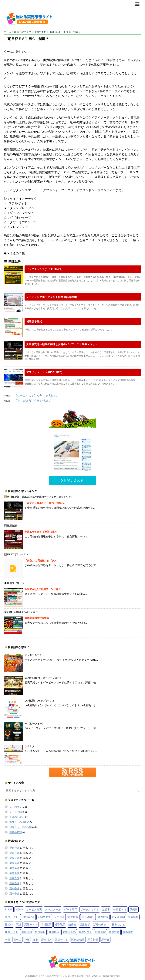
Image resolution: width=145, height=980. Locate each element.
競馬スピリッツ (16, 583)
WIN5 (19, 909)
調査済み (47, 940)
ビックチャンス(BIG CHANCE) (44, 269)
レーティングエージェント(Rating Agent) (52, 297)
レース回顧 (16, 812)
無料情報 (27, 932)
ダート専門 (71, 909)
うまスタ (29, 746)
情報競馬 (46, 924)
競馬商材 (100, 932)
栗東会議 (14, 848)
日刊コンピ (119, 924)
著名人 (17, 940)
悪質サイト (31, 924)
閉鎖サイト (62, 940)
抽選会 (72, 924)
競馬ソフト (85, 932)
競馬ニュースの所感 (20, 827)
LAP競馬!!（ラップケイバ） (40, 701)
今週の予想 (16, 817)
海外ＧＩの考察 (18, 822)
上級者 (106, 909)
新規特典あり (101, 924)
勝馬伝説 (12, 526)
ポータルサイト (90, 909)
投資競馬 (60, 924)
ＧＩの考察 (16, 807)
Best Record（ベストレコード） (25, 612)
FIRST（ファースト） (19, 554)
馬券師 (105, 940)
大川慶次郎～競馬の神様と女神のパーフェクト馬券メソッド (62, 344)
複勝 (27, 940)
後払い (9, 924)
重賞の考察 (16, 832)
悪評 (19, 924)
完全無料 (133, 917)
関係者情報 (78, 940)
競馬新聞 (128, 932)
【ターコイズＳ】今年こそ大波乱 (35, 396)
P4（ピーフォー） (35, 723)
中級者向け (120, 909)
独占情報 (40, 932)
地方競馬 (103, 917)
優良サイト (12, 917)
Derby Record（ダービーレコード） (45, 678)
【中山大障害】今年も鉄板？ (33, 401)
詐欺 (35, 940)
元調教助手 (44, 917)
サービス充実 (34, 909)
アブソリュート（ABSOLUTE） (45, 372)
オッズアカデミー (34, 655)
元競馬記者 (28, 917)
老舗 (8, 940)
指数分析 (85, 924)
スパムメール (53, 909)
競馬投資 (114, 932)
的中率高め (69, 932)
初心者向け (88, 917)
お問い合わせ (73, 480)
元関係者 (59, 917)
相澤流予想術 (34, 321)
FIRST (9, 909)
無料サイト (12, 932)
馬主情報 (93, 940)
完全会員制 (118, 917)
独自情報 (54, 932)
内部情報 (73, 917)
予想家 (133, 909)
